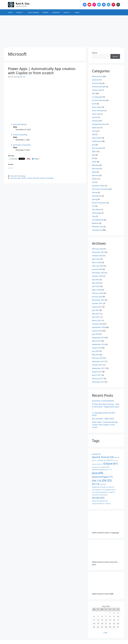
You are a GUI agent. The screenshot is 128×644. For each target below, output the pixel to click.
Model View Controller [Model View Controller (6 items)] (100, 487)
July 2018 (96, 351)
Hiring (94, 131)
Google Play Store (99, 124)
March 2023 (97, 262)
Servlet (95, 192)
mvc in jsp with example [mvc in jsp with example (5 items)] (100, 492)
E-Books (45, 12)
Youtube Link (97, 230)
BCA (94, 93)
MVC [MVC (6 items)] (111, 487)
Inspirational (97, 141)
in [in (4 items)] (110, 470)
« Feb (105, 633)
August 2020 (97, 331)
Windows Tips (97, 227)
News (94, 172)
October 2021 (97, 303)
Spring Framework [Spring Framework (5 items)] (98, 504)
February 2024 (98, 249)
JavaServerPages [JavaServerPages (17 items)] (102, 477)
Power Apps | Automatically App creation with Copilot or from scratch (42, 71)
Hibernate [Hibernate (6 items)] (105, 467)
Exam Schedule (98, 110)
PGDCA (95, 179)
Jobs (94, 155)
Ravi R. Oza (23, 4)
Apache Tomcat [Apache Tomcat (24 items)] (103, 457)
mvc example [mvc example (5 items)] (97, 490)
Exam (94, 104)
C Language (97, 97)
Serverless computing (22, 145)
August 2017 (97, 372)
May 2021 (96, 314)
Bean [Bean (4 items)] (94, 460)
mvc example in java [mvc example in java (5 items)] (109, 490)
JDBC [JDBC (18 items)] (97, 481)
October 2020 (97, 324)
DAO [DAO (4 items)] (116, 460)
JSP (93, 158)
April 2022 (96, 286)
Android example (99, 87)
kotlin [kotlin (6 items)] (103, 484)
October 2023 (97, 256)
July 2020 (96, 334)
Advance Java (97, 76)
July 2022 (96, 279)
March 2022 (97, 290)
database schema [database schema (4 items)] (97, 464)
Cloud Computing (20, 135)
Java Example (97, 148)
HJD (93, 134)
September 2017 (99, 368)
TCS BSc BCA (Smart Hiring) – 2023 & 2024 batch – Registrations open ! (106, 407)
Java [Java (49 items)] (98, 473)
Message (96, 165)
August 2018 (97, 348)
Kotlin (94, 162)
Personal (95, 175)
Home (10, 12)
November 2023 (98, 252)
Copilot (30, 178)
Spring (95, 199)
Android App (97, 83)
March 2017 (97, 375)
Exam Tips (96, 114)
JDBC (94, 151)
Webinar (95, 223)
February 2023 (98, 266)
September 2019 (99, 338)
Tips (94, 216)
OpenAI (43, 178)
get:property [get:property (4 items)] (96, 467)
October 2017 (97, 365)
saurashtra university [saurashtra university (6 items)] (100, 495)
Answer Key (97, 90)
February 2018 (98, 358)
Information (97, 138)
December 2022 (98, 273)
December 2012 (98, 382)
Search (95, 53)
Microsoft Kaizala (20, 124)
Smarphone (97, 196)
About (77, 12)
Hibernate (96, 128)
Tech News (96, 209)
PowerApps (50, 178)
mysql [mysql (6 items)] (111, 492)
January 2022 (97, 297)
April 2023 (96, 259)
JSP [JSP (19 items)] (96, 484)
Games (95, 117)
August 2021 (97, 307)
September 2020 (99, 327)
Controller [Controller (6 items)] (101, 460)
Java (94, 145)
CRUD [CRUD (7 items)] (110, 460)
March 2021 (97, 320)
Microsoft (13, 176)
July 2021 (96, 310)
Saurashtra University (101, 189)
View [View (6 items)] (108, 504)
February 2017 (98, 378)
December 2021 (98, 300)
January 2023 (97, 269)
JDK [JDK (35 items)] (107, 480)
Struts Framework (99, 203)
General (95, 121)
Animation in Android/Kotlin (103, 401)
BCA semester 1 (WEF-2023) (103, 419)
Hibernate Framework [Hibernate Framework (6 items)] (100, 470)
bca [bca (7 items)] (117, 457)
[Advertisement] (64, 30)
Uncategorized (98, 220)
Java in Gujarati (33, 12)
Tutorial (21, 12)
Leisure (68, 12)
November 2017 (98, 361)
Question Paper (98, 186)
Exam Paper (97, 107)
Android (95, 80)
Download (56, 12)
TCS (93, 206)
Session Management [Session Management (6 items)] (100, 501)
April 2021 (96, 317)
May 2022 (96, 283)
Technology (21, 176)
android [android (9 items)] (96, 454)
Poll (93, 182)
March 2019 (97, 341)
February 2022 (98, 293)
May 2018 (96, 355)
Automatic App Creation (18, 178)
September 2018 (99, 344)
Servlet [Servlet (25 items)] (98, 498)
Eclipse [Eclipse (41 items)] (111, 464)
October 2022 (97, 276)
